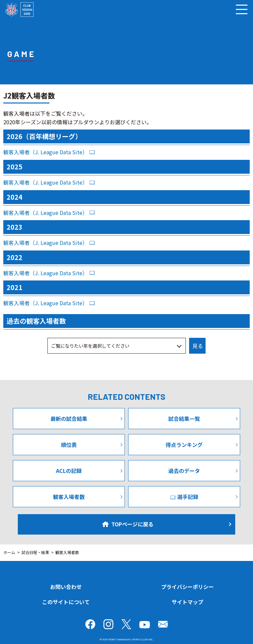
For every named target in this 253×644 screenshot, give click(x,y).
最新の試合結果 (69, 419)
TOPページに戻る (128, 524)
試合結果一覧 (184, 419)
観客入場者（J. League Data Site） (45, 152)
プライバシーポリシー (187, 587)
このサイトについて (66, 602)
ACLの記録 (69, 471)
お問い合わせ (66, 587)
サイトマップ (187, 602)
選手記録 (184, 497)
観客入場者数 (69, 497)
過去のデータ (184, 471)
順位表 (69, 445)
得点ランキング (184, 445)
